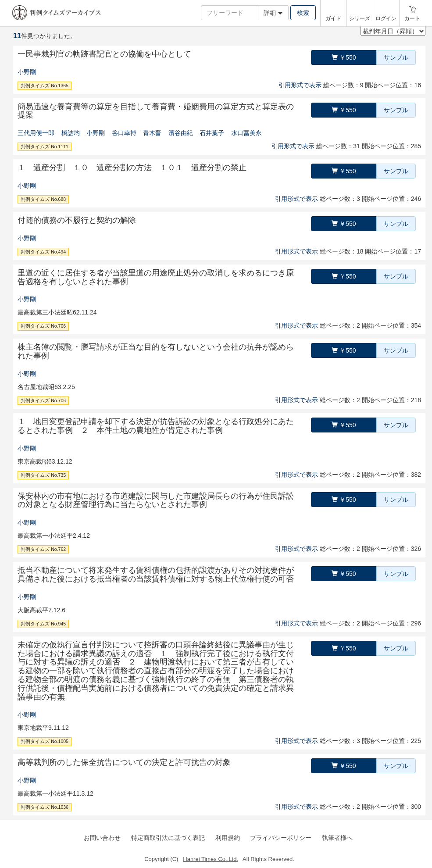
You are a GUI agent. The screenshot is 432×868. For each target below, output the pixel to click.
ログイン (386, 18)
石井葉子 (212, 133)
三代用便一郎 (36, 133)
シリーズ (360, 18)
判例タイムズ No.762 (43, 549)
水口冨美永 (246, 133)
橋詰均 (71, 133)
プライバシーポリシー (281, 838)
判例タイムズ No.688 (43, 199)
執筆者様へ (337, 838)
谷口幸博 (124, 133)
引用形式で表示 (300, 85)
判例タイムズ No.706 (43, 326)
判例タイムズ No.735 (43, 475)
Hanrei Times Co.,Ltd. (211, 859)
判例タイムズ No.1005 (45, 741)
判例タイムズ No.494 (43, 252)
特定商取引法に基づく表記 (168, 838)
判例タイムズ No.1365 (45, 86)
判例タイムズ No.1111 (45, 146)
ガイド (333, 18)
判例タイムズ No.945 (43, 624)
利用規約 (228, 838)
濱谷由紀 (181, 133)
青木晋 (152, 133)
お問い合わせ (102, 838)
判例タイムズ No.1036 (45, 807)
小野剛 (27, 72)
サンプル (396, 57)
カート (412, 18)
